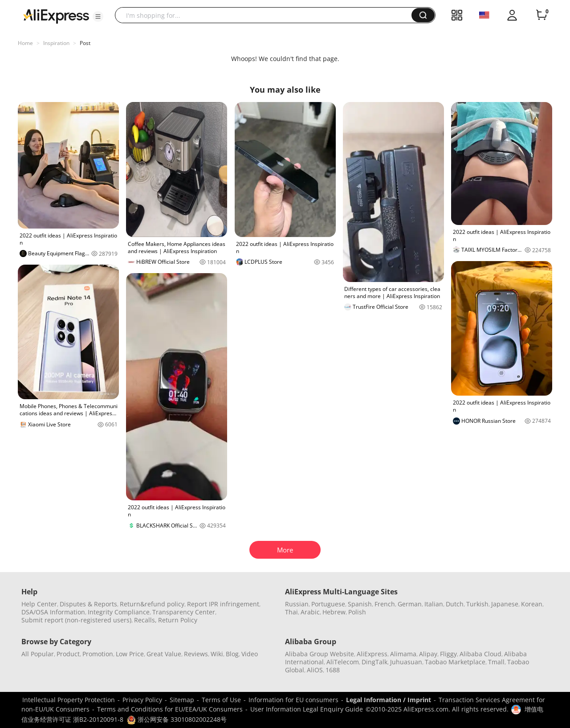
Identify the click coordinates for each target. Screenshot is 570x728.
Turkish (477, 604)
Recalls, (145, 620)
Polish (357, 612)
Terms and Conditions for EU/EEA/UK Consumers (170, 709)
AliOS (315, 670)
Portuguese (328, 604)
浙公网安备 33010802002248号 (177, 719)
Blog (232, 654)
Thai (291, 612)
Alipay (428, 654)
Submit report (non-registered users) (76, 620)
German (410, 604)
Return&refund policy (152, 604)
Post (85, 43)
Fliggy (448, 654)
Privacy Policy (142, 700)
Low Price (130, 654)
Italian (434, 604)
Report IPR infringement (223, 604)
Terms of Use (221, 700)
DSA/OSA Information (53, 612)
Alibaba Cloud (480, 654)
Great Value (164, 654)
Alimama (403, 654)
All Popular (38, 654)
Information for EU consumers (293, 700)
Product (68, 654)
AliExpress (372, 654)
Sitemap (182, 700)
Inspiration (56, 43)
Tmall (496, 662)
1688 (333, 670)
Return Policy (178, 620)
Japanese (505, 604)
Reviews (196, 654)
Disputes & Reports (88, 604)
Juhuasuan (406, 662)
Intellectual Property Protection (69, 700)
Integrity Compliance (119, 612)
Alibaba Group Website (320, 654)
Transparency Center (184, 612)
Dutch (455, 604)
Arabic (310, 612)
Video (250, 654)
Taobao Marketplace (455, 662)
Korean (532, 604)
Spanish (360, 604)
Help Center (39, 604)
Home (25, 43)
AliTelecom (343, 662)
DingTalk (375, 662)
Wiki (217, 654)
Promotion (98, 654)
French (385, 604)
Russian (297, 604)
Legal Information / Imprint (389, 700)
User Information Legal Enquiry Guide (307, 709)
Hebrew (334, 612)
